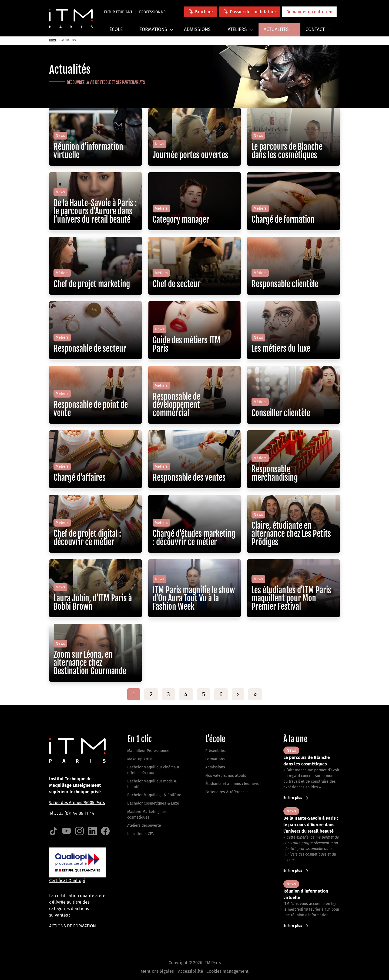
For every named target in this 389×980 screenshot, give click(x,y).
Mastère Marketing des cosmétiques (147, 815)
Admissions (201, 30)
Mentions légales (157, 971)
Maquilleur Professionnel (149, 751)
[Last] (255, 694)
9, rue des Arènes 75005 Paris (77, 803)
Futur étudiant (118, 12)
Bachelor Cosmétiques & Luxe (153, 803)
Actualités (279, 30)
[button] (201, 12)
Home (53, 40)
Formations (157, 30)
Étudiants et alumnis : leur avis (232, 784)
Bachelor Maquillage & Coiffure (154, 795)
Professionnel (153, 12)
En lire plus (296, 798)
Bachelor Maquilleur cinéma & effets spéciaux (153, 770)
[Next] (238, 694)
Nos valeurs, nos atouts (226, 776)
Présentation (216, 751)
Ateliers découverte (144, 825)
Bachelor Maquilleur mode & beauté (152, 784)
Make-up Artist (140, 759)
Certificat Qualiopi (67, 881)
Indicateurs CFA (140, 834)
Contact (318, 30)
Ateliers (241, 30)
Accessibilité (191, 971)
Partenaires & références (227, 792)
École (119, 30)
